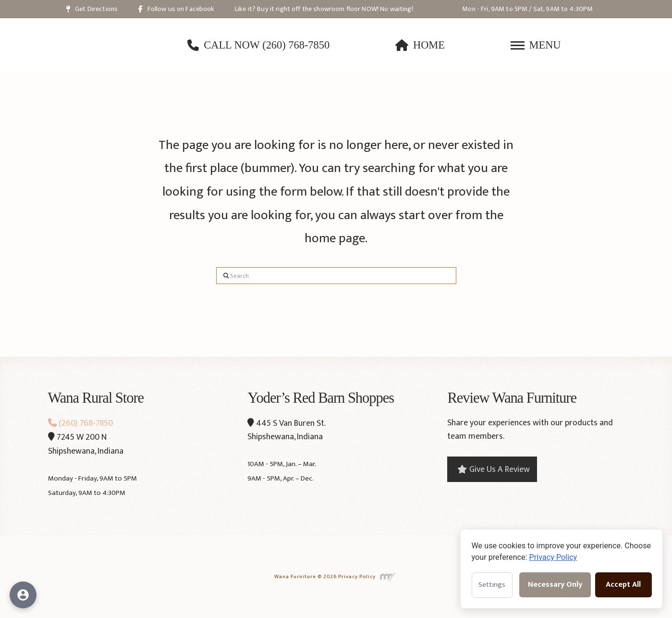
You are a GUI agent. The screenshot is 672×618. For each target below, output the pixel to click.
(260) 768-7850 (80, 423)
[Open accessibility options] (23, 595)
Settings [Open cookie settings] (492, 585)
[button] (536, 45)
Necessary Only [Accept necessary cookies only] (555, 585)
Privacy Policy (357, 577)
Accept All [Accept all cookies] (623, 585)
